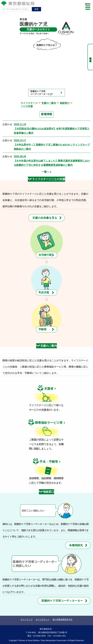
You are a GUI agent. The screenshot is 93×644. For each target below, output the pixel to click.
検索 (36, 9)
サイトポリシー (43, 619)
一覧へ (45, 172)
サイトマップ (27, 619)
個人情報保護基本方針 (63, 619)
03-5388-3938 (39, 636)
